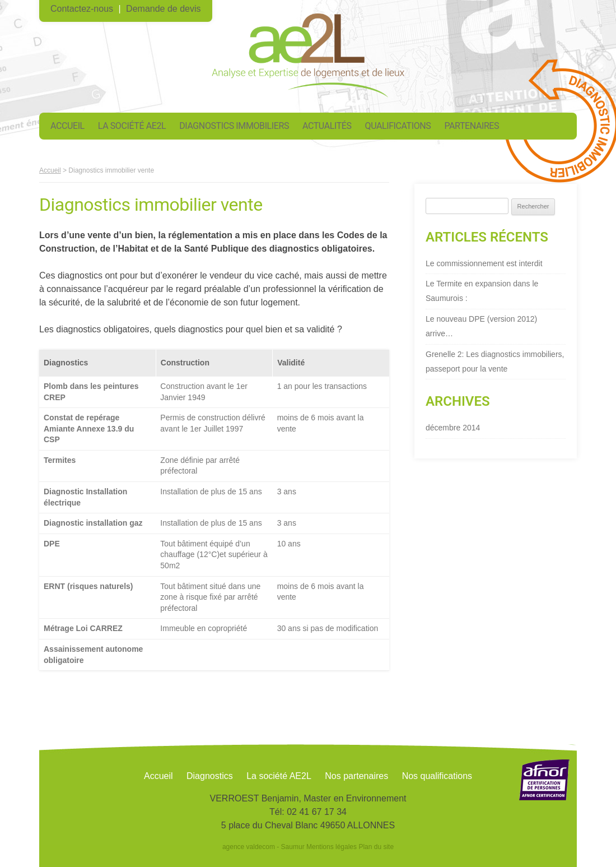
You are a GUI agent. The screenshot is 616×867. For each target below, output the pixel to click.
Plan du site (376, 847)
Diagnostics (210, 776)
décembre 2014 (453, 428)
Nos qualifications (437, 776)
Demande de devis (163, 9)
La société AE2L (132, 126)
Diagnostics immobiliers (234, 126)
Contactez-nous (82, 9)
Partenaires (472, 126)
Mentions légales (332, 847)
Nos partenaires (356, 776)
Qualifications (398, 126)
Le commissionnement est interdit (484, 263)
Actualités (327, 126)
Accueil (67, 126)
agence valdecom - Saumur (263, 847)
